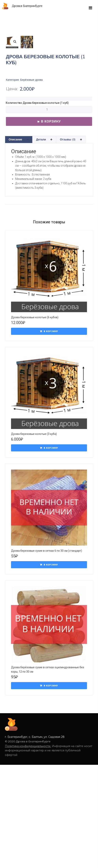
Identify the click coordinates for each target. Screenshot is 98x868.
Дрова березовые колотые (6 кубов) (35, 404)
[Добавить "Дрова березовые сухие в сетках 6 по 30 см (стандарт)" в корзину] (49, 651)
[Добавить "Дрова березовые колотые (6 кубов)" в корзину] (49, 418)
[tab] (19, 226)
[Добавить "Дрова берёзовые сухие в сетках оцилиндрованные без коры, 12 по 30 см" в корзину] (49, 772)
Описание (15, 226)
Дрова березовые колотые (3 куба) (34, 520)
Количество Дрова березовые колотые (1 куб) (37, 189)
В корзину (51, 208)
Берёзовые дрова (31, 166)
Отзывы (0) (68, 226)
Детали (41, 226)
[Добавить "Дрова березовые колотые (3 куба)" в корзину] (49, 534)
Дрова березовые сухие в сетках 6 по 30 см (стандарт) (47, 637)
